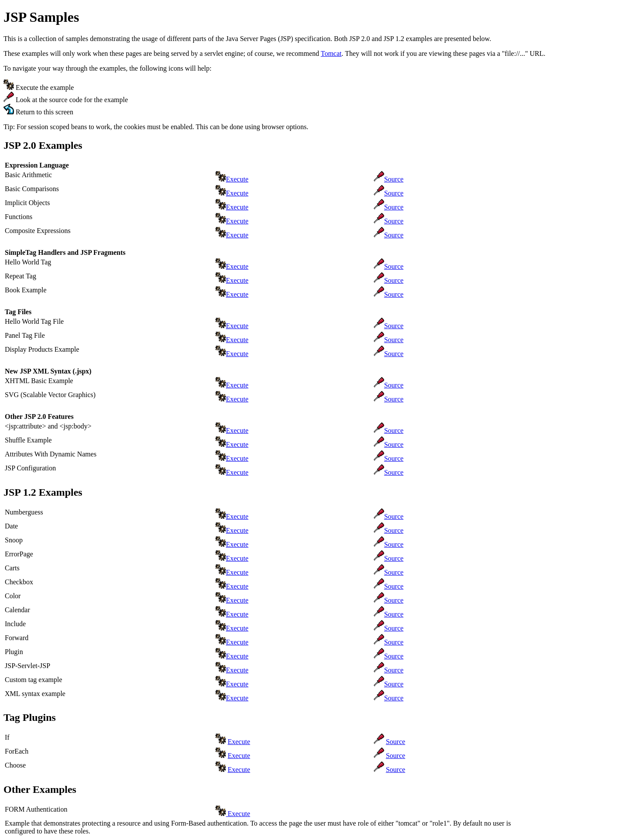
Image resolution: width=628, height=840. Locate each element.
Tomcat (331, 53)
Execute (237, 179)
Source (394, 179)
